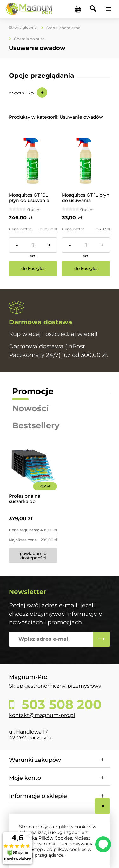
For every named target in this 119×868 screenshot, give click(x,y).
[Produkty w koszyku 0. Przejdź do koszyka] (78, 9)
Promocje (33, 391)
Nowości (30, 408)
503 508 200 (60, 705)
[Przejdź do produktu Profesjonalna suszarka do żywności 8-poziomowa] (33, 475)
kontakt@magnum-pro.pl (42, 715)
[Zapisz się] (102, 639)
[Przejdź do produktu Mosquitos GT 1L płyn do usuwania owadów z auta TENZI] (86, 161)
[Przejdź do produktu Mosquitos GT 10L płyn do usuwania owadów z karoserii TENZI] (33, 161)
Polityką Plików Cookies (46, 838)
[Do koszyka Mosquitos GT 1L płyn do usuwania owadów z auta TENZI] (86, 269)
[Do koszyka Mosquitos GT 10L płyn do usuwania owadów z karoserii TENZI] (33, 269)
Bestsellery (36, 425)
